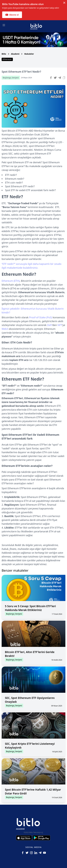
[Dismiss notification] (64, 3)
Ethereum (7, 59)
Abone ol (12, 15)
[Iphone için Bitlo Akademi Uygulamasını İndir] (24, 838)
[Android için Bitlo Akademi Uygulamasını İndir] (41, 838)
